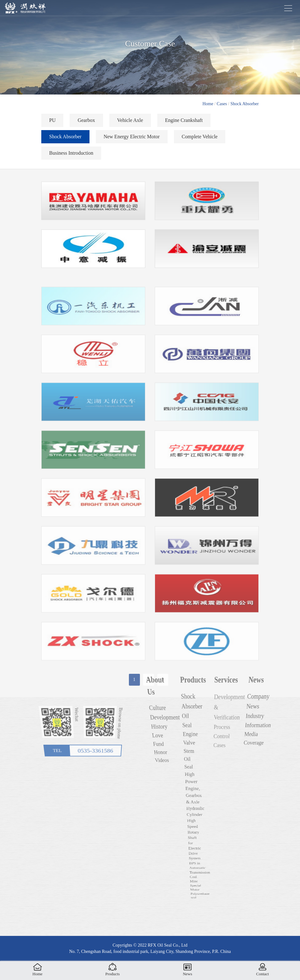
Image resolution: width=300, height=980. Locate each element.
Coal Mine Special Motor (187, 922)
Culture (178, 758)
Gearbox (86, 122)
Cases (222, 104)
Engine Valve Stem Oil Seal (195, 775)
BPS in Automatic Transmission (196, 886)
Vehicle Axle (130, 122)
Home (208, 104)
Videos (174, 779)
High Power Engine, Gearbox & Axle (195, 796)
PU (52, 122)
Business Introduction (71, 155)
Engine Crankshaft (184, 122)
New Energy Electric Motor (132, 139)
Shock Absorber (245, 104)
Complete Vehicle (200, 139)
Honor (174, 775)
